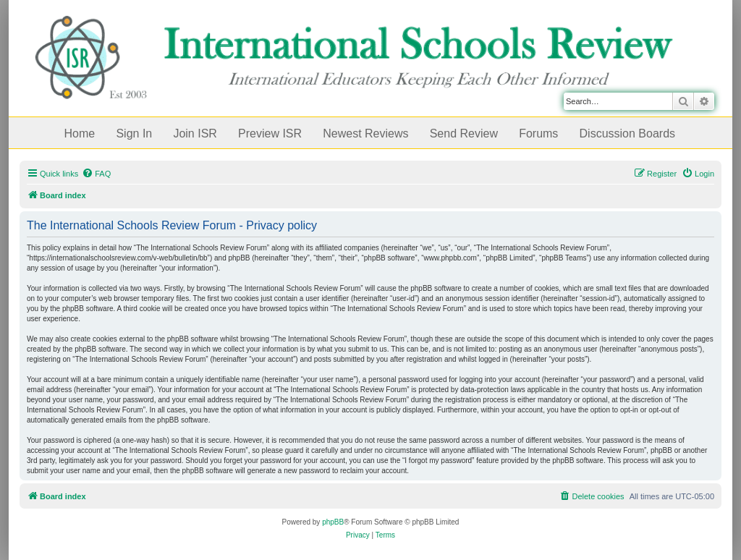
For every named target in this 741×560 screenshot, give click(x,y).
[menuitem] (96, 174)
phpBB (333, 522)
